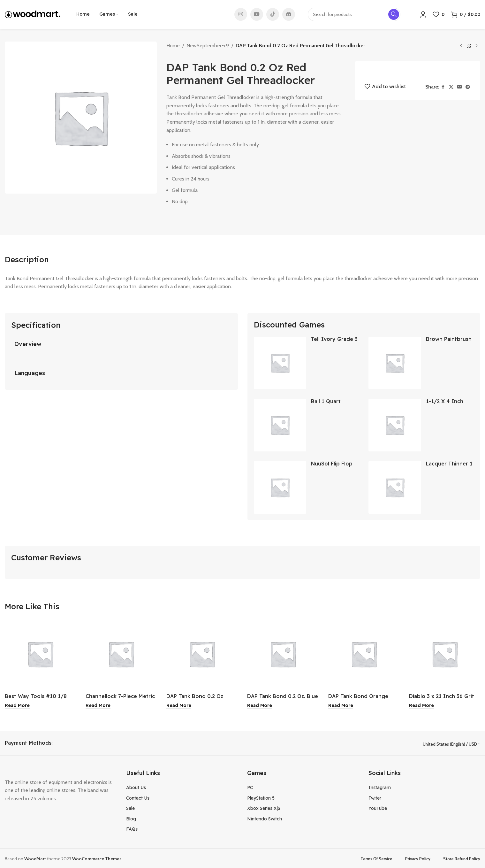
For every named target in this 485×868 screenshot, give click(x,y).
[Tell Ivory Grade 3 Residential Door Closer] (280, 363)
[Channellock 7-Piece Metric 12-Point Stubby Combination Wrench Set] (121, 654)
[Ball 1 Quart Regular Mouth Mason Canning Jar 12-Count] (280, 425)
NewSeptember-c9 (208, 46)
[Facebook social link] (443, 87)
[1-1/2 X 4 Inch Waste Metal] (395, 425)
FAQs (132, 828)
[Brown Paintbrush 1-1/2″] (395, 363)
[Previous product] (461, 46)
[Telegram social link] (468, 87)
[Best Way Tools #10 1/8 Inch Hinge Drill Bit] (40, 654)
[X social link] (451, 87)
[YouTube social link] (257, 14)
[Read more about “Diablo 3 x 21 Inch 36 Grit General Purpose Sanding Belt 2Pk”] (421, 705)
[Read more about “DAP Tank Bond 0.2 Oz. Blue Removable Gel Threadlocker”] (260, 705)
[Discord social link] (289, 14)
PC (250, 787)
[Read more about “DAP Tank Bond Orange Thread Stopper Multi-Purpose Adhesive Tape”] (341, 705)
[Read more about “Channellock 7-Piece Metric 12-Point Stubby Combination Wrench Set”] (98, 705)
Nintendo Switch (265, 818)
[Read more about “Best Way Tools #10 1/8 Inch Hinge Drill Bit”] (17, 705)
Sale (130, 807)
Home (173, 46)
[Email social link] (459, 87)
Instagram (380, 787)
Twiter (375, 797)
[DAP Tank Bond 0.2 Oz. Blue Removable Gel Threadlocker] (283, 654)
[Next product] (476, 46)
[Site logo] (33, 14)
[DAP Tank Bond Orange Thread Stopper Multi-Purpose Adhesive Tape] (364, 654)
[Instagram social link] (241, 14)
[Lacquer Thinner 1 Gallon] (395, 487)
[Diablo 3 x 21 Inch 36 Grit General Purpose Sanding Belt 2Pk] (445, 654)
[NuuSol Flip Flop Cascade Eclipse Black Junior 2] (280, 487)
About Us (136, 787)
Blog (131, 818)
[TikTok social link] (273, 14)
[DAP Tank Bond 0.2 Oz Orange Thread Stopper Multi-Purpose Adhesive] (202, 654)
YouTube (378, 807)
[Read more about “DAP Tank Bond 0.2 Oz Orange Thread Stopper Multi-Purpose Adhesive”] (179, 705)
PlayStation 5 (261, 797)
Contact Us (138, 797)
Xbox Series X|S (264, 807)
